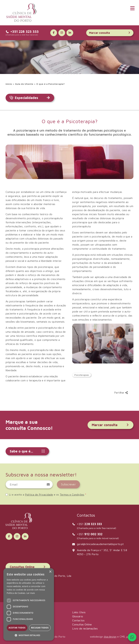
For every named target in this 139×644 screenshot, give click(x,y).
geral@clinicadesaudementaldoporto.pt (100, 544)
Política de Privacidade (39, 495)
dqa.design (110, 637)
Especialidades (30, 98)
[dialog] (29, 604)
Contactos (78, 620)
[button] (29, 635)
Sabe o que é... (27, 451)
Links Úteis (79, 612)
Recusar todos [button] (40, 628)
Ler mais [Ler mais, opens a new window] (31, 593)
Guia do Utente (24, 84)
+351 (89, 524)
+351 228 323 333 (22, 31)
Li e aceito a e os (46, 495)
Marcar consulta (110, 33)
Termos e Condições (72, 495)
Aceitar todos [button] (17, 628)
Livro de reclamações (85, 628)
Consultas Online (28, 567)
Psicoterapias (82, 375)
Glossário (78, 616)
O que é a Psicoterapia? (50, 84)
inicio (9, 84)
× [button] (50, 572)
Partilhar (121, 393)
